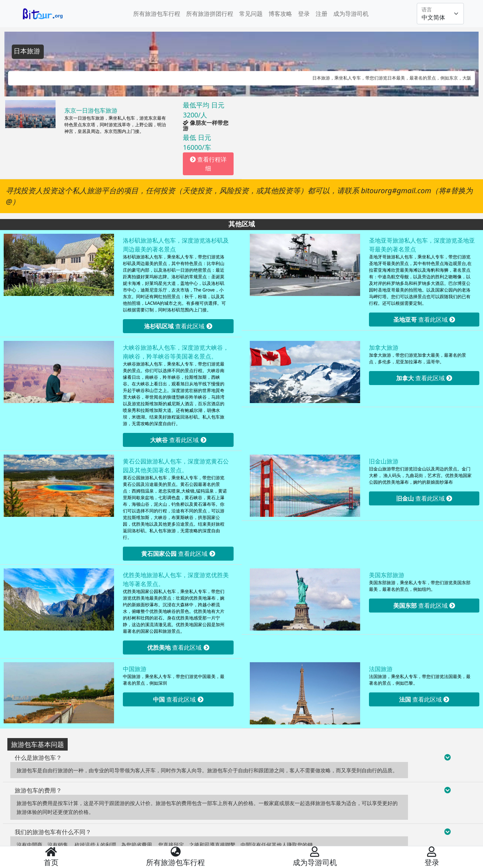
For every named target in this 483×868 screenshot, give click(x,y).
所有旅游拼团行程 (210, 14)
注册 (322, 14)
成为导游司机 (351, 14)
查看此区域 (178, 326)
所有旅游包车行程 (157, 14)
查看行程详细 (208, 164)
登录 (304, 14)
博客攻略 (280, 14)
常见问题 (251, 14)
